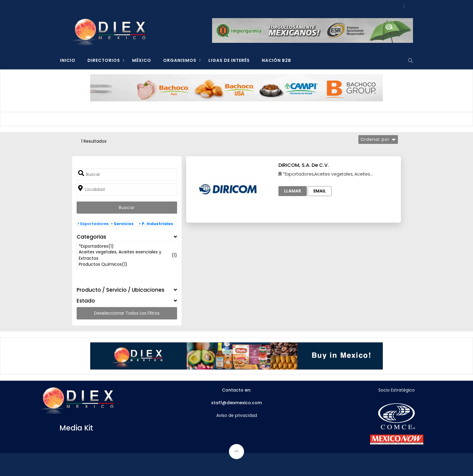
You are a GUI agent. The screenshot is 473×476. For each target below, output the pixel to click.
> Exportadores (93, 224)
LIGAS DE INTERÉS (229, 60)
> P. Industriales (156, 224)
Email (320, 191)
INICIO (68, 60)
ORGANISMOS (180, 60)
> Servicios (122, 224)
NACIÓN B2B (276, 60)
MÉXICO (142, 60)
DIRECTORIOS (104, 60)
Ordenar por (375, 139)
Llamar (293, 191)
